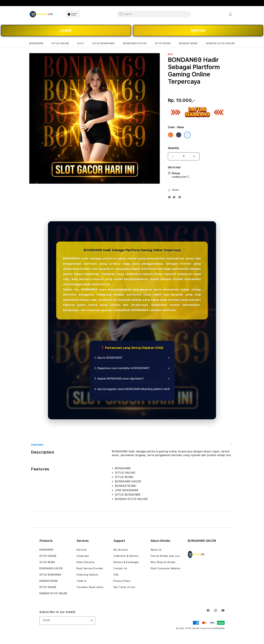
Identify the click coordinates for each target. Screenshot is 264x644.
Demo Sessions (86, 562)
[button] (36, 43)
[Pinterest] (180, 198)
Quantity (173, 148)
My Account (121, 550)
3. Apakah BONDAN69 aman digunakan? (119, 379)
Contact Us (120, 568)
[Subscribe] (91, 621)
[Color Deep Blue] (179, 135)
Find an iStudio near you (165, 556)
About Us (156, 550)
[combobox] (154, 14)
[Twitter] (175, 198)
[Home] (41, 14)
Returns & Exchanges (126, 562)
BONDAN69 (46, 550)
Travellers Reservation (90, 587)
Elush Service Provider (90, 568)
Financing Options (87, 575)
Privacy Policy (122, 581)
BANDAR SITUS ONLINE (53, 593)
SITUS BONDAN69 (50, 575)
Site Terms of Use (124, 587)
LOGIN (66, 31)
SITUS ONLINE (48, 556)
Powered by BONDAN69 (212, 628)
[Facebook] (170, 198)
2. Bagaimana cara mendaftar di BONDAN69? (122, 368)
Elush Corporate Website (165, 568)
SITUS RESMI (47, 562)
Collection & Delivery (126, 556)
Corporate (83, 556)
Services (82, 550)
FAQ (116, 575)
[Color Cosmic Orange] (171, 135)
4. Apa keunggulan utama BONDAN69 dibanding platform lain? (132, 389)
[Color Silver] (187, 135)
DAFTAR (198, 31)
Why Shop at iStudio (163, 562)
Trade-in (81, 581)
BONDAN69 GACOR (51, 568)
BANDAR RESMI (48, 581)
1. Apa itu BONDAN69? (108, 358)
